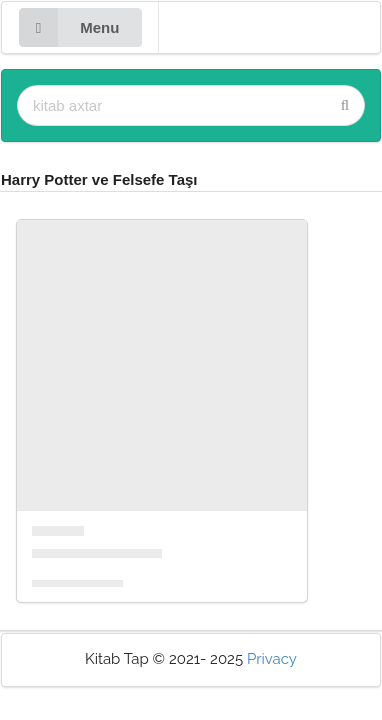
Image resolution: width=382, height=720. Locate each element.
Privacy (272, 659)
